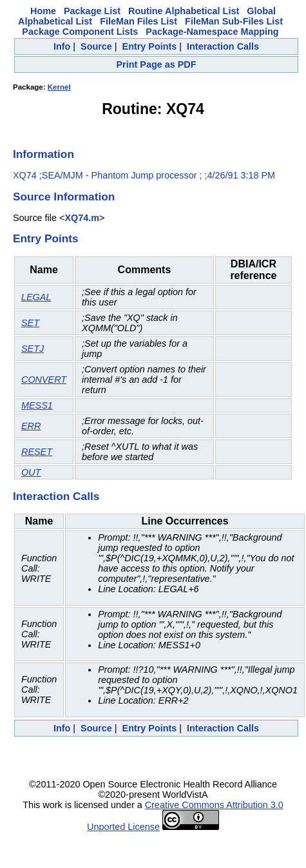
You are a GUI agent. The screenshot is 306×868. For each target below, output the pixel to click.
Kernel (59, 87)
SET (30, 323)
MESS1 (37, 405)
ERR (31, 426)
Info (62, 46)
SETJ (33, 349)
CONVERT (44, 380)
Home (43, 11)
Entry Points (150, 46)
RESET (37, 452)
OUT (31, 472)
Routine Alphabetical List (184, 11)
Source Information (64, 197)
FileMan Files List (139, 21)
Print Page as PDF (157, 64)
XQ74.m (82, 218)
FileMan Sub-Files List (234, 21)
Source (96, 46)
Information (43, 154)
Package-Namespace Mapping (212, 32)
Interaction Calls (223, 46)
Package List (92, 11)
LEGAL (36, 297)
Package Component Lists (80, 32)
